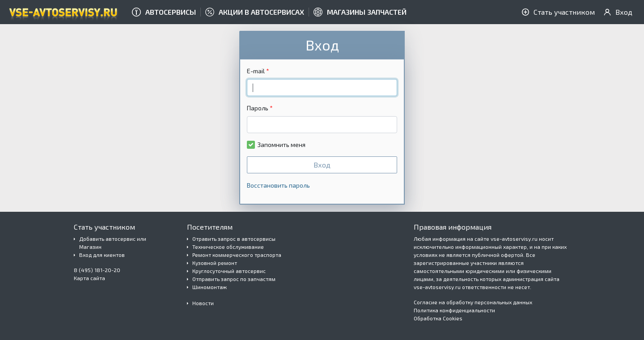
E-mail (256, 71)
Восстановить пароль (278, 185)
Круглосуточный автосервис (229, 271)
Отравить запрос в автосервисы (234, 239)
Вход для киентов (102, 255)
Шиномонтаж (210, 287)
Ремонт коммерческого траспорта (237, 255)
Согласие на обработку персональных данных (473, 302)
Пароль (258, 108)
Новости (203, 303)
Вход (322, 165)
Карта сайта (89, 278)
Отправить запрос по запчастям (234, 279)
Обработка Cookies (438, 318)
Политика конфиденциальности (454, 310)
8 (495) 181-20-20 (97, 270)
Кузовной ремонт (215, 263)
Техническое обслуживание (228, 247)
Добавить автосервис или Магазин (113, 243)
